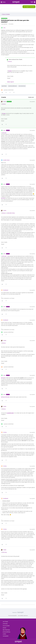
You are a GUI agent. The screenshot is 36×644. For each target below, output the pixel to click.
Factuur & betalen (6, 14)
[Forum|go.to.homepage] (7, 7)
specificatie (4, 86)
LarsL (4, 28)
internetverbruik (22, 86)
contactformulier (10, 413)
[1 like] (7, 90)
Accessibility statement (23, 616)
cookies (4, 634)
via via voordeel (6, 626)
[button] (2, 7)
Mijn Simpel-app (6, 630)
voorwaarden (6, 636)
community (5, 624)
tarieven (5, 628)
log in (33, 2)
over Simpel (5, 622)
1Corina (5, 432)
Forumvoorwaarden (13, 616)
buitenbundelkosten (13, 86)
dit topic (10, 71)
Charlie (5, 102)
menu (3, 2)
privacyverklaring (6, 632)
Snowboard (6, 290)
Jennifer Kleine (6, 160)
